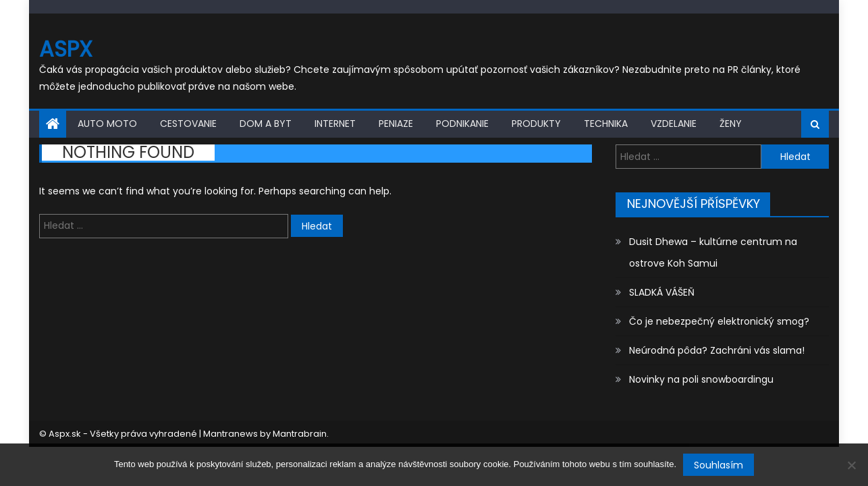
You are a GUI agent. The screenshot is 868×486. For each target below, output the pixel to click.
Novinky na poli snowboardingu (701, 379)
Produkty (536, 124)
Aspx (66, 49)
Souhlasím (718, 465)
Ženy (731, 124)
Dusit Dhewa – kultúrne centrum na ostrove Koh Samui (713, 252)
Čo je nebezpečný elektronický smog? (719, 321)
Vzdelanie (674, 124)
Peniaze (396, 124)
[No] (851, 465)
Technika (606, 124)
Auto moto (107, 124)
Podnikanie (462, 124)
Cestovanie (188, 124)
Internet (335, 124)
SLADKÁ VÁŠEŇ (662, 292)
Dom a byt (266, 124)
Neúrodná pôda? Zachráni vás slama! (717, 350)
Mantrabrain (300, 434)
